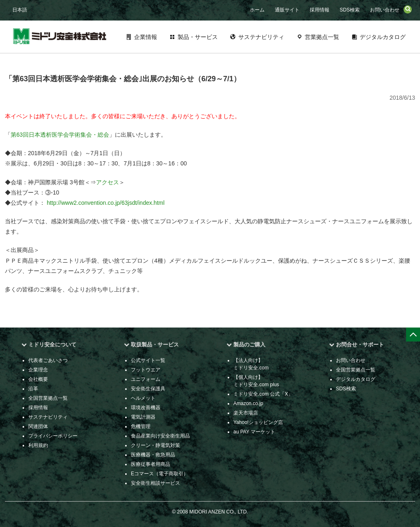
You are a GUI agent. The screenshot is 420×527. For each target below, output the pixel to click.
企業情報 (146, 37)
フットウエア (146, 370)
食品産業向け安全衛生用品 (160, 436)
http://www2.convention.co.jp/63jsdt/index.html (106, 203)
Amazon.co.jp (248, 403)
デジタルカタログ (383, 37)
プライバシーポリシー (53, 436)
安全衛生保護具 (148, 389)
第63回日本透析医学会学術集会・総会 (60, 135)
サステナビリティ (261, 37)
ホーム (257, 10)
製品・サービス (198, 37)
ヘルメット (143, 398)
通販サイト (287, 10)
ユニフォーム (146, 379)
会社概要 (38, 379)
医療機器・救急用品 (153, 455)
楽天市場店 (246, 413)
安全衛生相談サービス (155, 483)
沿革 (33, 389)
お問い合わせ (385, 10)
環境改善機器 (146, 408)
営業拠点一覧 (322, 37)
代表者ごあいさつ (48, 360)
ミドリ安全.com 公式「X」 (263, 394)
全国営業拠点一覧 (48, 398)
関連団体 (38, 426)
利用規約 (38, 445)
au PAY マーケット (254, 432)
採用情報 (320, 10)
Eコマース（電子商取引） (160, 474)
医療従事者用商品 (151, 464)
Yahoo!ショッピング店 (258, 422)
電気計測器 (143, 417)
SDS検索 (350, 10)
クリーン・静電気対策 (155, 445)
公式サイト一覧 (148, 360)
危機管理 (141, 426)
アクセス (107, 182)
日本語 (20, 10)
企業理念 (38, 370)
